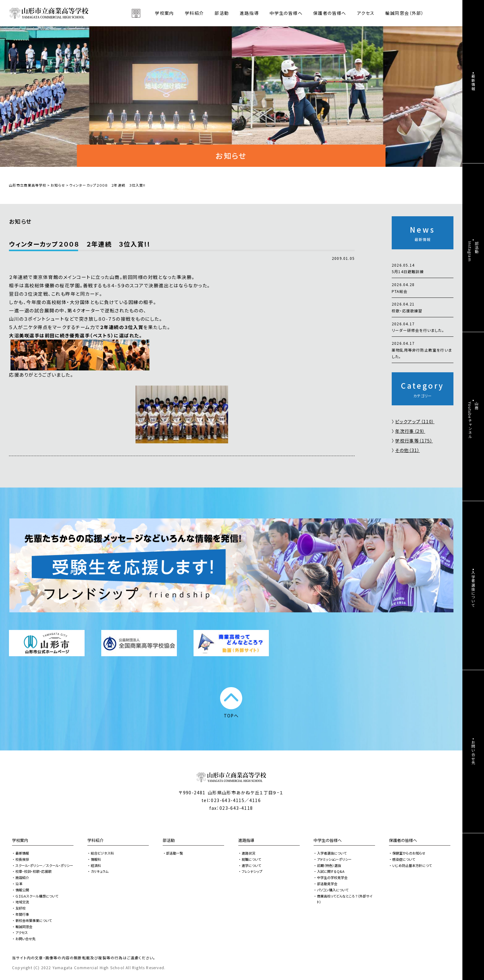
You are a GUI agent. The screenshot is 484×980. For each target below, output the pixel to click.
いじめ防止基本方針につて (412, 865)
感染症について (404, 859)
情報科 (96, 859)
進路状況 (248, 853)
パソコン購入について (333, 890)
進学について (251, 865)
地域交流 (22, 902)
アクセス (366, 13)
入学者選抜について (332, 853)
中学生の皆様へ (328, 840)
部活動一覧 (175, 853)
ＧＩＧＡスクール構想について (37, 896)
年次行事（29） (410, 431)
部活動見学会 (327, 884)
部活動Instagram (473, 251)
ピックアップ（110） (415, 421)
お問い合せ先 (25, 939)
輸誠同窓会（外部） (405, 13)
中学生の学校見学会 (332, 877)
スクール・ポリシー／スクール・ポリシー (44, 865)
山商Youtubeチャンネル (473, 420)
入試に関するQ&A (331, 871)
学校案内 (20, 840)
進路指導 (246, 840)
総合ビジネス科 (102, 853)
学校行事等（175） (414, 441)
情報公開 (22, 890)
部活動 (222, 13)
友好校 (21, 908)
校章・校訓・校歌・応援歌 (33, 871)
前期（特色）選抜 (329, 865)
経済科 (96, 865)
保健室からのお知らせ (409, 853)
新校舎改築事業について (34, 920)
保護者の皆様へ (403, 840)
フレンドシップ (252, 871)
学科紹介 (95, 840)
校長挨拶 (22, 859)
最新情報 (22, 853)
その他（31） (407, 450)
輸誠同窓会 (24, 927)
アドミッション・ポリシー (334, 859)
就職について (251, 859)
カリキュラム (100, 871)
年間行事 (22, 914)
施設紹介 (22, 877)
